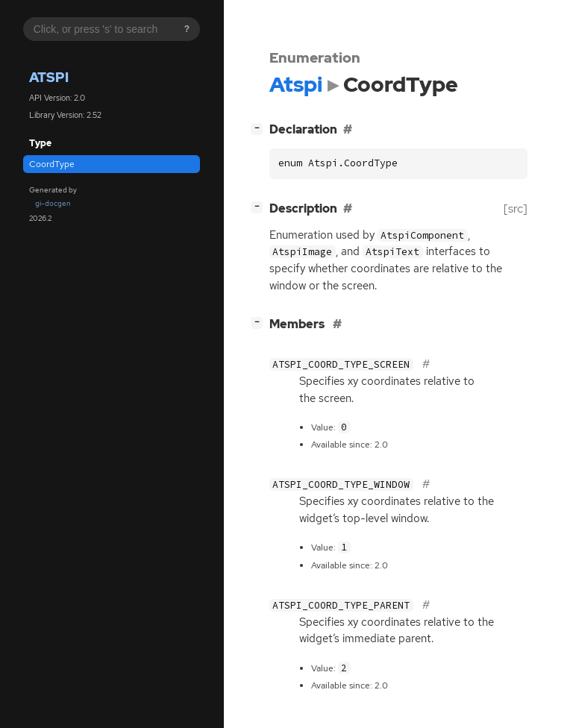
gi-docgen (53, 203)
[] (260, 128)
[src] (516, 208)
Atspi (49, 77)
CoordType (52, 164)
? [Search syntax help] (187, 29)
